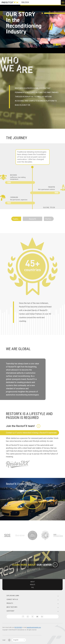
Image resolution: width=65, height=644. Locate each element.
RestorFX (10, 2)
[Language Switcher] (19, 640)
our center (44, 565)
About (33, 582)
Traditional (17, 219)
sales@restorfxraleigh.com (34, 627)
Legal (4, 640)
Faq (33, 587)
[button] (63, 2)
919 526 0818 (18, 627)
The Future (49, 219)
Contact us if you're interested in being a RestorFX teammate (31, 433)
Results (32, 585)
